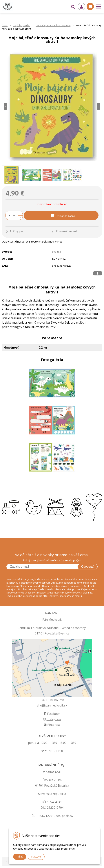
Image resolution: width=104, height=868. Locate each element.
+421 (44, 700)
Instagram (52, 719)
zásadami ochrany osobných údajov (39, 583)
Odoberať (87, 567)
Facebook (52, 714)
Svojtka (56, 252)
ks (14, 215)
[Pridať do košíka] (61, 215)
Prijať (20, 857)
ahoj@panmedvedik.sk (52, 705)
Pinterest (52, 725)
